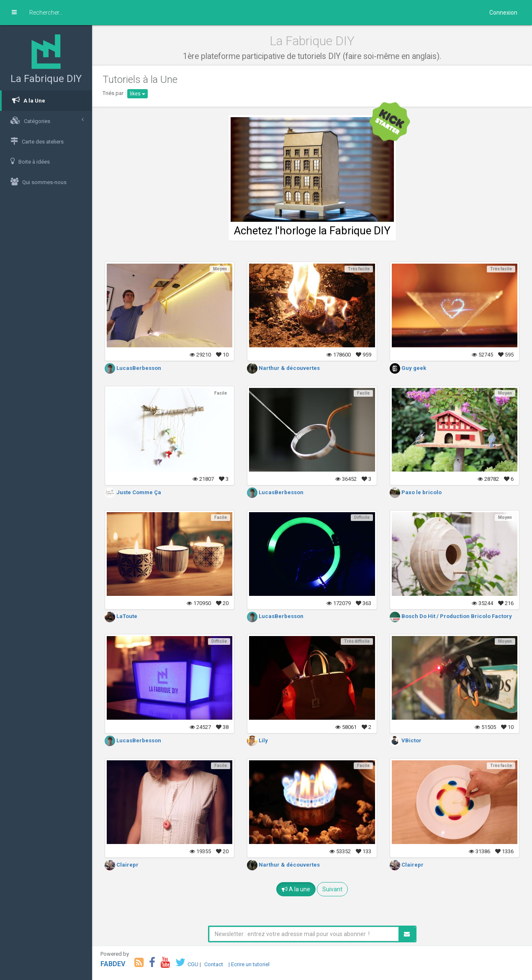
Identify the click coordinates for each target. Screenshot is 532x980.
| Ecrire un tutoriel (249, 964)
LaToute (121, 616)
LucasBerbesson (133, 368)
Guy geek (408, 368)
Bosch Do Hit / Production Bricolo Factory (451, 616)
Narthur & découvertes (283, 368)
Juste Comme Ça (133, 492)
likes (137, 94)
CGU (193, 964)
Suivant (332, 889)
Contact (214, 964)
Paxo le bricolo (416, 492)
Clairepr (122, 865)
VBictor (406, 740)
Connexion (503, 13)
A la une (296, 889)
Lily (257, 740)
